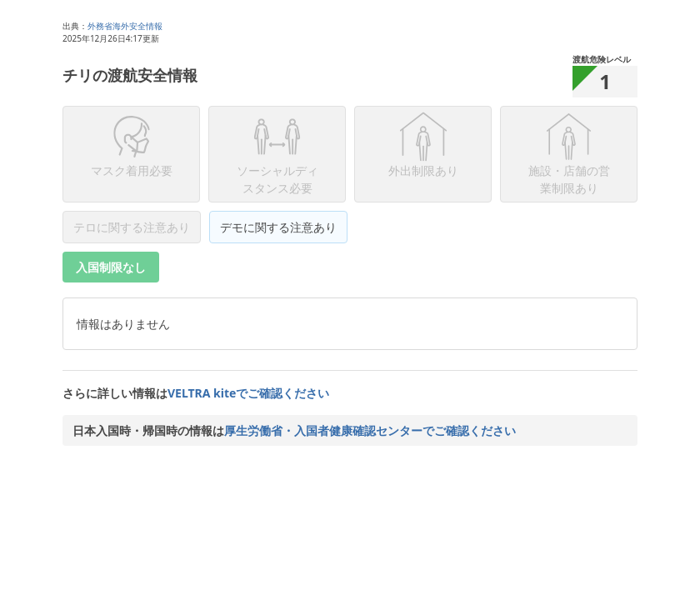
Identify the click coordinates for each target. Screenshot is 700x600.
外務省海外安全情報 (125, 26)
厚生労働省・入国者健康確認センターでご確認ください (370, 430)
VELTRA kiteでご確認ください (248, 393)
